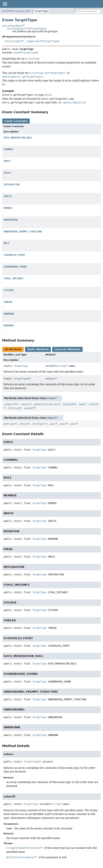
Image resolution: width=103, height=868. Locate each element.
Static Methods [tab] (38, 349)
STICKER (9, 290)
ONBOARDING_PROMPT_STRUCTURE (23, 232)
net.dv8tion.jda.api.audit (16, 11)
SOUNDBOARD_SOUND (15, 267)
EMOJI (7, 161)
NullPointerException (21, 857)
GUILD (7, 173)
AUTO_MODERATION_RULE (18, 138)
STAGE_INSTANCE (14, 278)
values (50, 379)
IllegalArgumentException (23, 848)
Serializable (13, 41)
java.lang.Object (12, 26)
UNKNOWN (9, 314)
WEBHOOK (9, 325)
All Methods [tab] (13, 349)
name (82, 404)
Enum (16, 53)
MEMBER (8, 208)
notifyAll (39, 424)
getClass (9, 424)
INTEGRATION (11, 184)
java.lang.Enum (17, 29)
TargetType (42, 11)
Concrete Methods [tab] (67, 349)
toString (14, 408)
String (61, 366)
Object (52, 418)
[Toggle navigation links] (5, 4)
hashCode (68, 404)
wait (53, 424)
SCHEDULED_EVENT (14, 255)
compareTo (10, 404)
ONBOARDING (11, 220)
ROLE (6, 243)
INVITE (8, 196)
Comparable (34, 41)
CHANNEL (9, 149)
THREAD (8, 302)
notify (24, 424)
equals (25, 404)
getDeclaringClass (46, 404)
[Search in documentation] (87, 11)
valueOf (50, 366)
